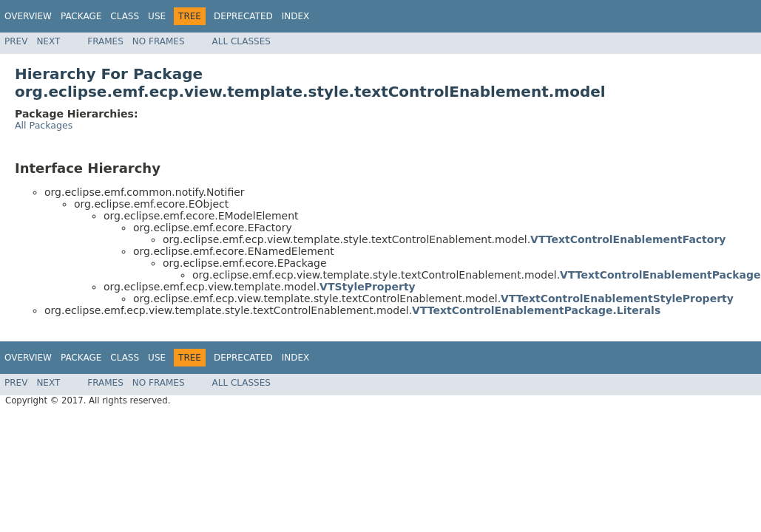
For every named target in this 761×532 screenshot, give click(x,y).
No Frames (159, 41)
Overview (28, 16)
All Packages (44, 125)
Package (81, 16)
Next (48, 41)
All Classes (241, 41)
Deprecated (243, 16)
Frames (105, 41)
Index (296, 16)
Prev (16, 41)
